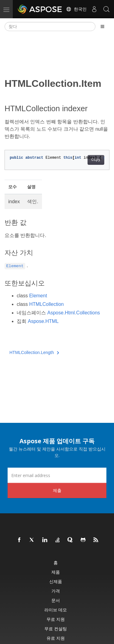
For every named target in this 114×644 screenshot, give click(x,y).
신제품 (56, 581)
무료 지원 (56, 619)
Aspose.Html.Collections (73, 313)
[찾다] (50, 27)
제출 (57, 490)
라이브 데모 (56, 610)
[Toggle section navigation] (102, 27)
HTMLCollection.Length (34, 352)
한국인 (76, 9)
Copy (96, 160)
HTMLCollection (47, 304)
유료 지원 (56, 638)
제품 (56, 572)
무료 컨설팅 (56, 629)
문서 (56, 600)
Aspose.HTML (43, 321)
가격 (56, 591)
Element (38, 296)
